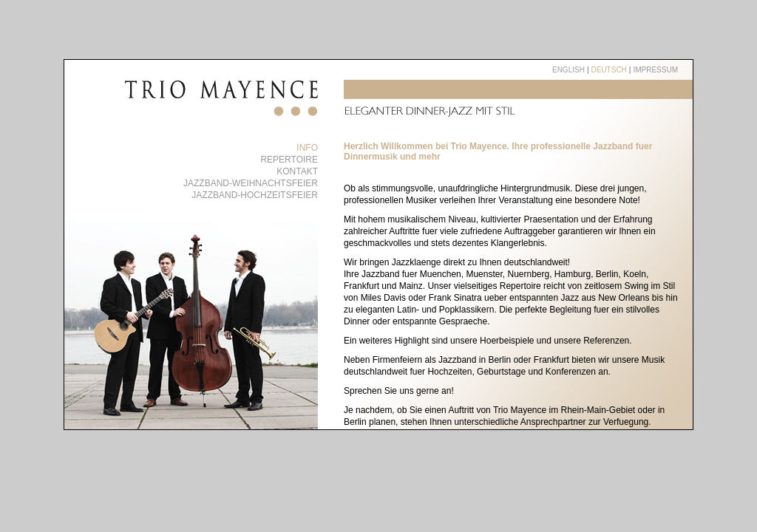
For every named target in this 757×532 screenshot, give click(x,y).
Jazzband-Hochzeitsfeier (255, 195)
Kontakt (297, 171)
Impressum (655, 70)
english (568, 70)
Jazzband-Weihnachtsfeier (251, 183)
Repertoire (289, 160)
